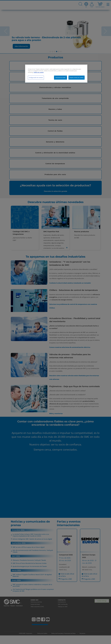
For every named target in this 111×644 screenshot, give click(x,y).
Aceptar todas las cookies (76, 78)
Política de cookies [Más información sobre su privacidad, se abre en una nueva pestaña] (39, 72)
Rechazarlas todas (61, 78)
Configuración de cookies (36, 78)
